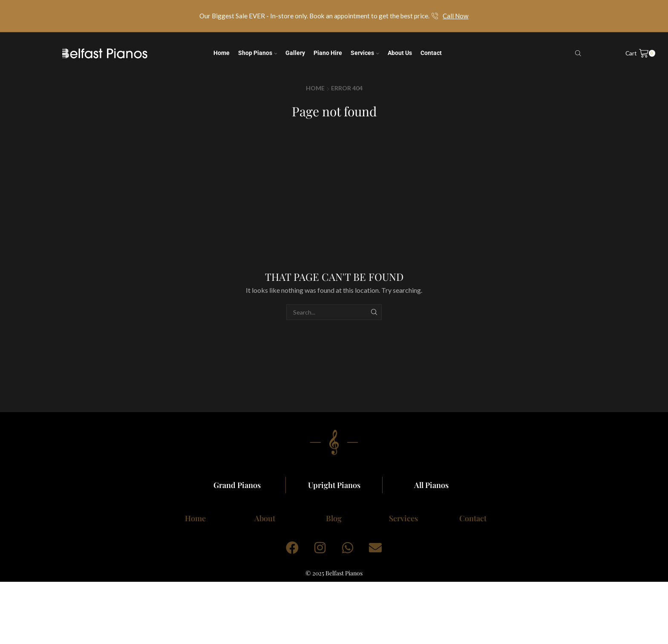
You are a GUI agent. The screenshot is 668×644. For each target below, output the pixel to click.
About (265, 518)
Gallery (295, 53)
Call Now (456, 16)
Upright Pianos (334, 485)
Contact (431, 53)
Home (222, 53)
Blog (334, 518)
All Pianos (431, 485)
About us (400, 53)
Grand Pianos (237, 485)
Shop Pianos (258, 53)
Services (365, 53)
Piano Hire (328, 53)
